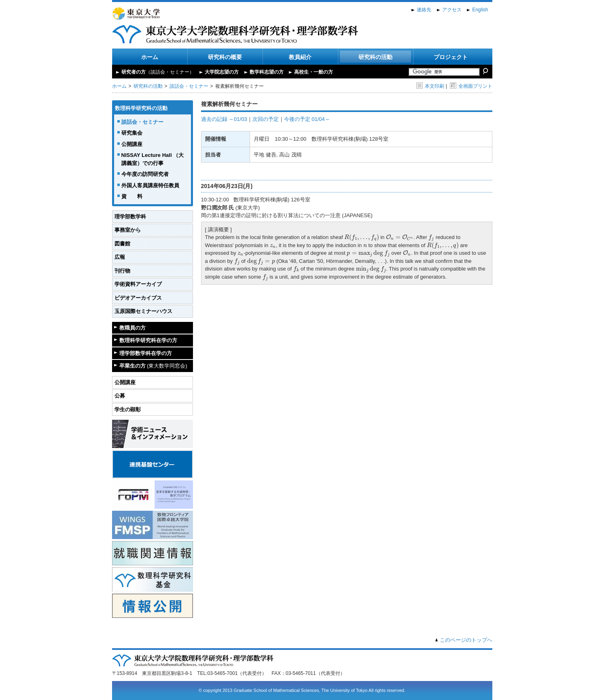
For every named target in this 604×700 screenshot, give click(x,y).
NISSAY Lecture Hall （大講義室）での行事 (153, 159)
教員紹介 (300, 57)
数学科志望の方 (267, 72)
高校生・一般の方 (314, 72)
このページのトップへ (466, 640)
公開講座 (132, 144)
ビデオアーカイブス (138, 298)
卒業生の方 (153, 366)
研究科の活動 (375, 57)
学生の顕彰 (128, 409)
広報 (120, 257)
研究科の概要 (225, 57)
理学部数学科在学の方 (146, 353)
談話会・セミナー (189, 86)
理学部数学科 (130, 217)
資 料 (132, 196)
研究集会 (132, 133)
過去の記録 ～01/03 (224, 119)
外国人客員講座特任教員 (150, 185)
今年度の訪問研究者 (145, 174)
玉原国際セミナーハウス (143, 311)
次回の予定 (266, 119)
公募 (120, 396)
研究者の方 (158, 72)
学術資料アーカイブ (138, 284)
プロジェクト (451, 57)
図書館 (122, 244)
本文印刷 (430, 86)
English (480, 10)
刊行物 (122, 271)
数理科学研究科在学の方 (148, 340)
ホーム (150, 57)
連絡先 (424, 10)
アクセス (452, 10)
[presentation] (361, 237)
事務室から (128, 230)
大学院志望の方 (222, 72)
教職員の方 (132, 328)
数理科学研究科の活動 (141, 108)
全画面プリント (471, 86)
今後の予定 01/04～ (307, 119)
